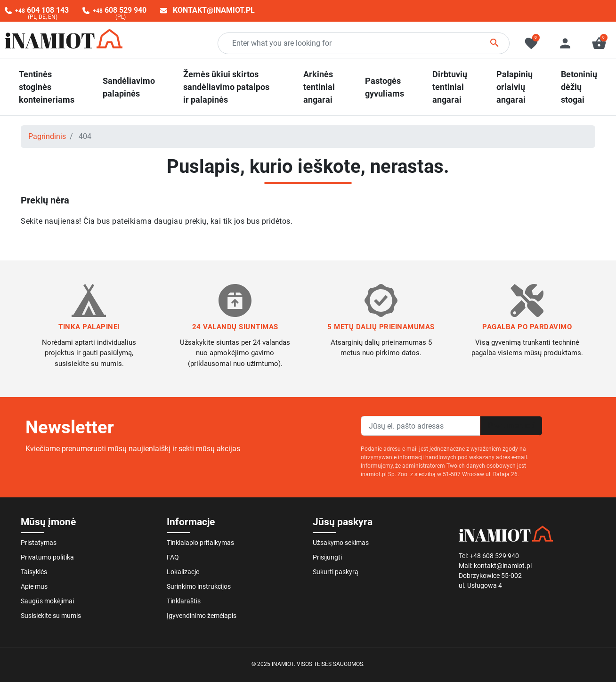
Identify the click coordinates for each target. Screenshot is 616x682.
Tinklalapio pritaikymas (200, 543)
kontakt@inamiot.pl (214, 10)
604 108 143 (42, 10)
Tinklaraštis (184, 601)
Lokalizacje (183, 572)
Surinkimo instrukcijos (199, 586)
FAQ (173, 557)
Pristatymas (39, 543)
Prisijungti (327, 557)
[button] (599, 43)
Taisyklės (34, 572)
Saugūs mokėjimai (47, 601)
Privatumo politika (47, 557)
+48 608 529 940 (494, 556)
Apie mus (34, 586)
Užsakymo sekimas (341, 543)
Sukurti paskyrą (336, 572)
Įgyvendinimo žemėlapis (202, 616)
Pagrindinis (47, 136)
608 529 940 (120, 10)
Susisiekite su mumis (51, 616)
